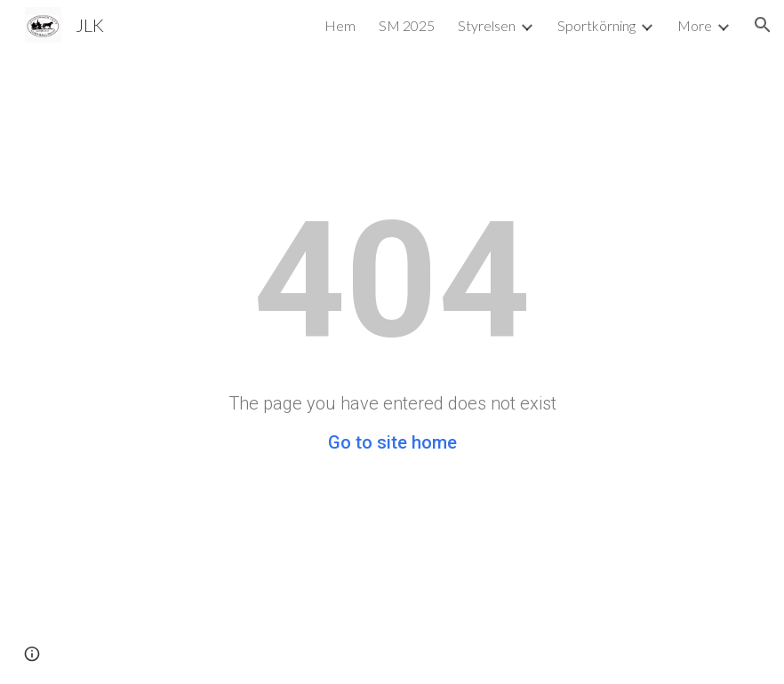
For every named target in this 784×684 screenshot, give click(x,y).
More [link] (695, 25)
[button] (763, 25)
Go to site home (392, 442)
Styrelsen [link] (487, 25)
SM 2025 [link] (407, 25)
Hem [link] (340, 25)
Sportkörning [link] (596, 25)
